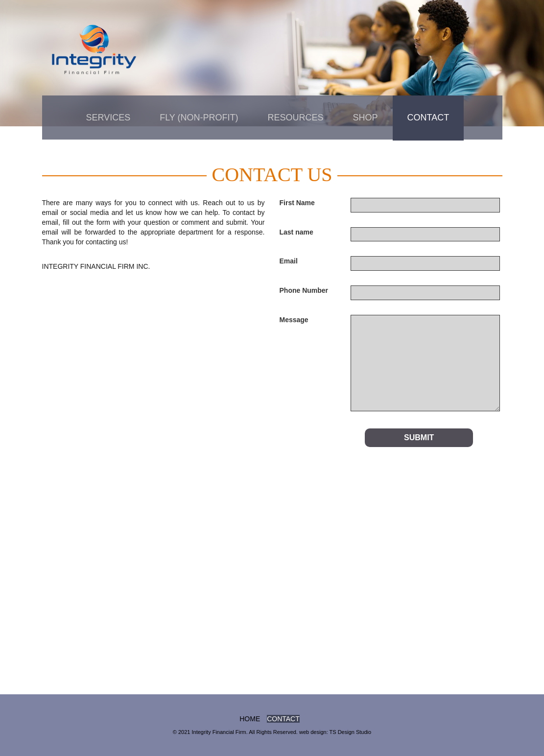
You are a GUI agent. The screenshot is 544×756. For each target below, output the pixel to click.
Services (108, 118)
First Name (297, 203)
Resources (296, 118)
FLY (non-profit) (199, 118)
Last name (296, 232)
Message (294, 320)
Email (289, 261)
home (250, 719)
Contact (428, 118)
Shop (366, 118)
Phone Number (304, 290)
